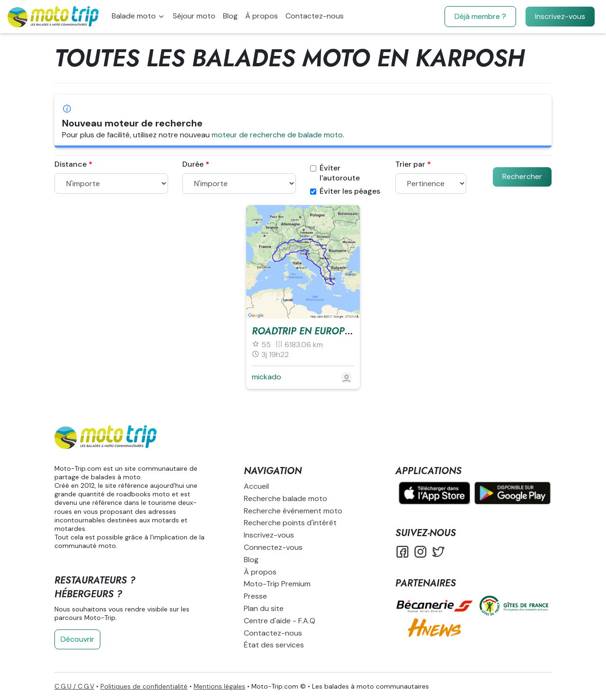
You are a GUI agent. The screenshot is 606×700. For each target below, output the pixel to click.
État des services (274, 645)
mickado (267, 377)
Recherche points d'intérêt (290, 523)
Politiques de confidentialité (144, 686)
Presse (255, 596)
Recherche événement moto (293, 511)
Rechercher (522, 176)
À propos (262, 16)
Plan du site (264, 608)
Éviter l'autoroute (335, 173)
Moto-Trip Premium (277, 584)
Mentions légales (219, 686)
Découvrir (77, 639)
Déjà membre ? (480, 16)
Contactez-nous (315, 16)
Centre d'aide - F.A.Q (280, 621)
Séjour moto (194, 16)
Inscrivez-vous (560, 16)
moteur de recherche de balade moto (277, 135)
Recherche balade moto (285, 498)
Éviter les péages (345, 191)
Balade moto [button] (135, 16)
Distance (71, 164)
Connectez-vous (273, 547)
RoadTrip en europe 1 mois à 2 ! (330, 331)
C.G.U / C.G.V (74, 686)
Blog (230, 16)
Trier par (410, 164)
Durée (193, 164)
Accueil (256, 486)
